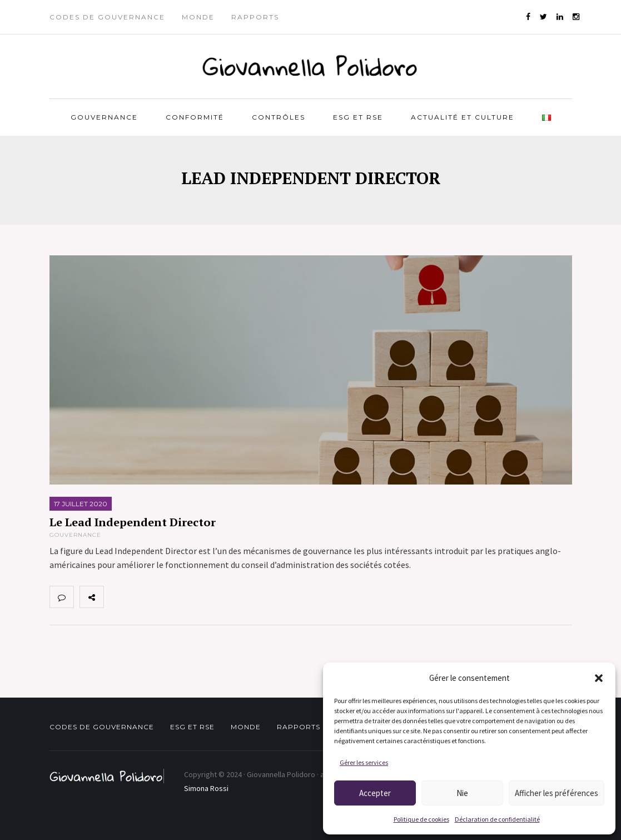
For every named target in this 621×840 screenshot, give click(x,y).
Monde (198, 17)
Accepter (375, 793)
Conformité (195, 117)
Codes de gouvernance (107, 17)
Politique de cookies (421, 819)
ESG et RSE (358, 117)
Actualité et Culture (463, 117)
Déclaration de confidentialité (497, 819)
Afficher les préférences (557, 793)
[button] (599, 678)
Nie (462, 793)
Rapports (255, 17)
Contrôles (279, 117)
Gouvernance (104, 117)
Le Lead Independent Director (133, 522)
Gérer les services (364, 762)
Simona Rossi (206, 788)
